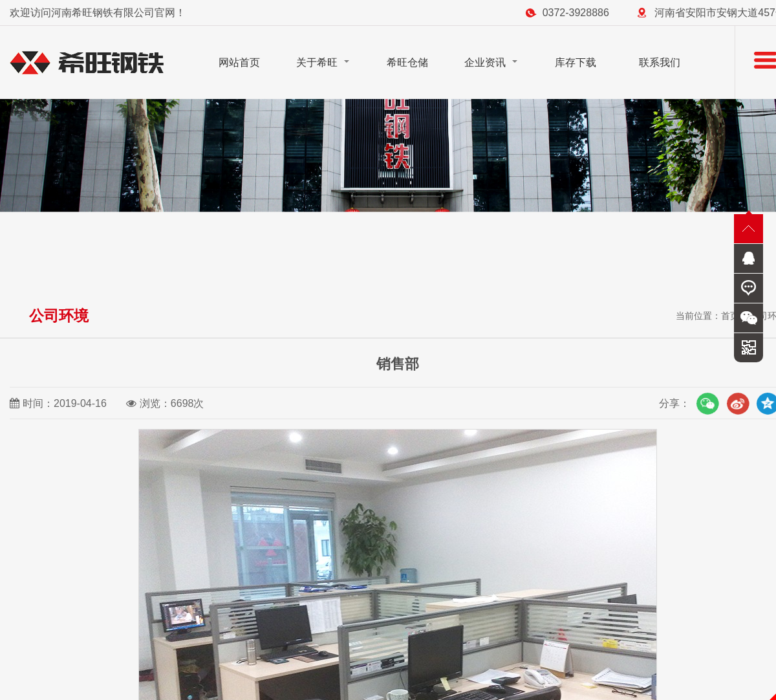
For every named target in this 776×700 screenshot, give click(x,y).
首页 (730, 316)
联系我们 (660, 62)
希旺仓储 (407, 62)
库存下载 (576, 62)
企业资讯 (485, 62)
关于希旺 (317, 62)
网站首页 (239, 62)
